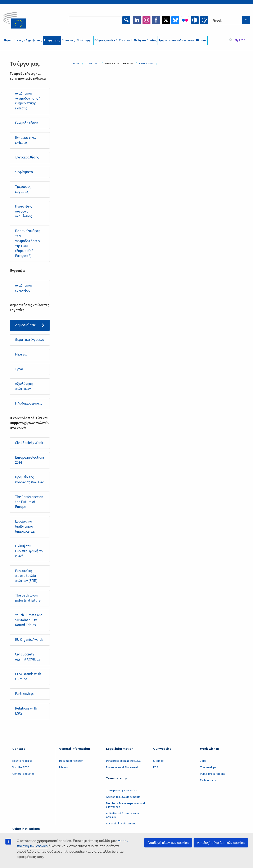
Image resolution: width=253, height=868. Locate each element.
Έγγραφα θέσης (27, 157)
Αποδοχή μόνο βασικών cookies (221, 843)
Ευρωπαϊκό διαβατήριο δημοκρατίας (25, 526)
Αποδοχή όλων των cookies (168, 843)
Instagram (146, 20)
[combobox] (230, 20)
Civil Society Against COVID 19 (28, 657)
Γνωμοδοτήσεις (27, 123)
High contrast (195, 20)
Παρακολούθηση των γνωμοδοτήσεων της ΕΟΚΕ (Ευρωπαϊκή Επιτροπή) (28, 243)
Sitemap (158, 761)
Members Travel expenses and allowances (125, 805)
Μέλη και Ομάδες (145, 40)
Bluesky (175, 20)
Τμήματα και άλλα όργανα (176, 40)
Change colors (204, 20)
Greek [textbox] (218, 21)
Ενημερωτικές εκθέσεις (26, 140)
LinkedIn (137, 20)
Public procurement (212, 774)
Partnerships (25, 694)
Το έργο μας (52, 40)
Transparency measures (121, 790)
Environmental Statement (122, 767)
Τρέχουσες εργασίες (23, 189)
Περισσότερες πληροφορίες (23, 40)
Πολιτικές (68, 40)
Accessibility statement (121, 824)
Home (76, 64)
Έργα (19, 369)
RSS (156, 767)
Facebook (156, 20)
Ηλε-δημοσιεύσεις (29, 404)
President (125, 40)
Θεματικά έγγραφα (30, 340)
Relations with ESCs (26, 711)
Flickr (185, 20)
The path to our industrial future (28, 598)
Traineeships (208, 767)
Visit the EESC (21, 767)
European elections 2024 (30, 460)
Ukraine (201, 40)
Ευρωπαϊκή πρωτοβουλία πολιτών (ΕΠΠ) (26, 576)
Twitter (166, 20)
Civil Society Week (29, 443)
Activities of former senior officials (123, 815)
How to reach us (22, 761)
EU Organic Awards (29, 640)
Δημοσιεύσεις (25, 325)
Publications (146, 64)
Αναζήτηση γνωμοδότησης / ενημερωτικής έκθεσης (27, 101)
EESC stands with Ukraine (28, 677)
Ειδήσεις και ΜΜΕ (106, 40)
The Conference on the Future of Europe (29, 502)
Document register (71, 761)
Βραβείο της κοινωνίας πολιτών (29, 480)
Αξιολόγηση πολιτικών (24, 386)
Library (64, 767)
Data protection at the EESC (123, 761)
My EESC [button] (240, 40)
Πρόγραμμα (85, 40)
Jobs (203, 761)
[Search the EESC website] (96, 20)
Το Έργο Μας (92, 64)
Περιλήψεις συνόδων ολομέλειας (23, 211)
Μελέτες (21, 354)
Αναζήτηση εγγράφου (24, 288)
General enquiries (23, 774)
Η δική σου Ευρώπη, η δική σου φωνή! (30, 551)
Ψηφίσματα (24, 172)
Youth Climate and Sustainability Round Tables (29, 620)
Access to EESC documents (123, 797)
